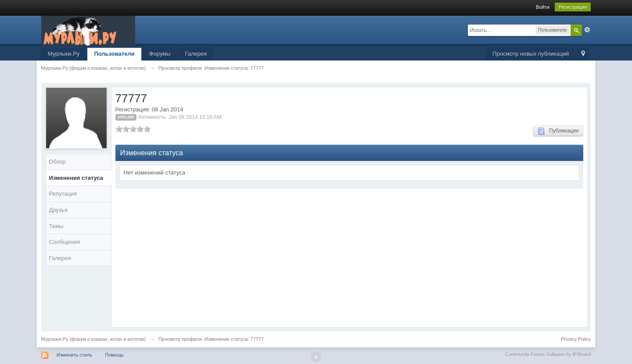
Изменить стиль (75, 355)
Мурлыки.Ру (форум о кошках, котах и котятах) (94, 339)
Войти (543, 7)
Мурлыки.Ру (64, 54)
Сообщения (65, 242)
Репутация (63, 194)
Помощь (114, 355)
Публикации (558, 131)
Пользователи (114, 54)
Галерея (196, 54)
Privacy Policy (576, 339)
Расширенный (587, 30)
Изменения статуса (76, 178)
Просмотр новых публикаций (531, 54)
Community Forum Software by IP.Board (548, 354)
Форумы (160, 54)
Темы (56, 226)
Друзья (58, 210)
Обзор (57, 162)
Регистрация (573, 7)
